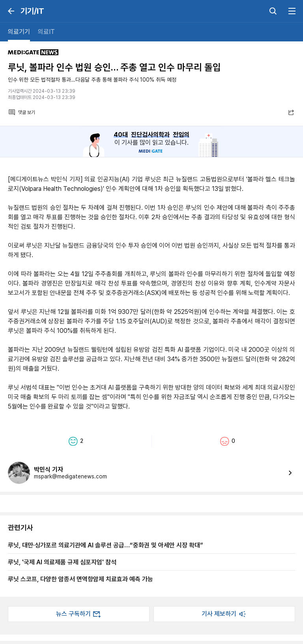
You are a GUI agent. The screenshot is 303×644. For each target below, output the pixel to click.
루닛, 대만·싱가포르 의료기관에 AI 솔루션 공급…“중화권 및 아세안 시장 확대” (106, 545)
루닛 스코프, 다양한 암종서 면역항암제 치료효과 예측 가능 (80, 579)
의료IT (46, 32)
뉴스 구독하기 (79, 614)
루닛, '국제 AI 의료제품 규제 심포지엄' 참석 (62, 562)
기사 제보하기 (224, 614)
